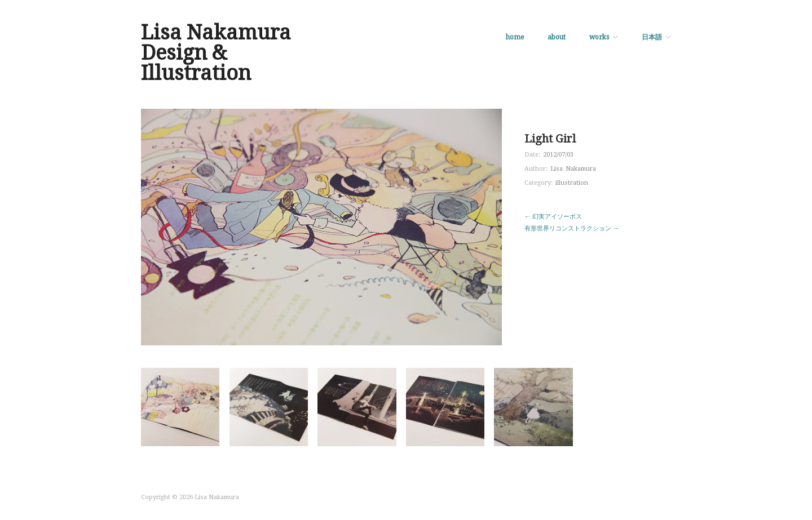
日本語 (652, 37)
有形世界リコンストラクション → (572, 228)
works (599, 37)
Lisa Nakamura (573, 169)
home (515, 37)
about (557, 37)
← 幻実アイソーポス (553, 217)
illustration (572, 183)
